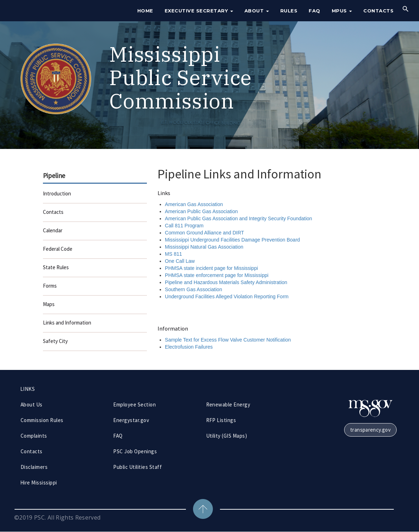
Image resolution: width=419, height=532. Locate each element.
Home (145, 11)
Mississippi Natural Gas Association (204, 247)
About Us (32, 404)
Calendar (53, 230)
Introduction (57, 193)
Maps (49, 304)
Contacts (378, 11)
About (257, 11)
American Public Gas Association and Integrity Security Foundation (239, 218)
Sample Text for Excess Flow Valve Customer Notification (228, 340)
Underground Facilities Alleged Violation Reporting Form (227, 297)
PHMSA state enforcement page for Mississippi (217, 275)
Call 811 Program (184, 226)
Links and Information (67, 323)
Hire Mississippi (39, 483)
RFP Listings (221, 420)
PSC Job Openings (135, 451)
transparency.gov (370, 430)
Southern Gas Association (194, 289)
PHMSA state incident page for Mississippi (211, 268)
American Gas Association (194, 204)
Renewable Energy (228, 404)
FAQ (315, 11)
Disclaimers (34, 467)
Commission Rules (42, 420)
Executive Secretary (199, 11)
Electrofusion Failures (189, 347)
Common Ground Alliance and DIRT (205, 233)
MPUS (342, 11)
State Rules (56, 267)
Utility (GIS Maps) (227, 436)
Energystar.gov (131, 420)
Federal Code (58, 249)
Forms (50, 286)
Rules (289, 11)
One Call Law (180, 261)
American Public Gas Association (201, 211)
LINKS (27, 389)
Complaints (34, 436)
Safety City (55, 341)
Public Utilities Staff (137, 467)
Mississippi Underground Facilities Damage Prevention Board (233, 240)
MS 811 (173, 254)
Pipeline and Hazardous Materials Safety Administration (226, 282)
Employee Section (134, 404)
